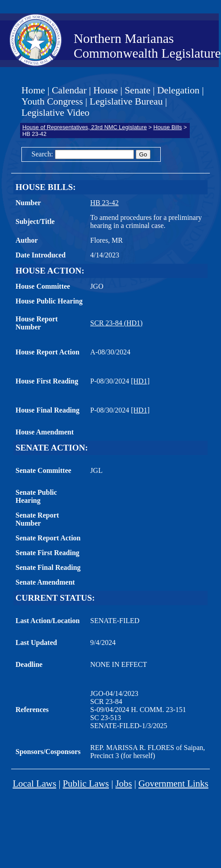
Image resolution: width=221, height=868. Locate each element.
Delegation (178, 90)
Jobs (124, 783)
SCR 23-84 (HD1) (116, 323)
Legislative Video (55, 113)
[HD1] (140, 381)
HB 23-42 (104, 203)
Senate (138, 90)
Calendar (69, 90)
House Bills (167, 127)
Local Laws (34, 783)
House (106, 90)
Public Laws (86, 783)
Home (33, 90)
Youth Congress (52, 101)
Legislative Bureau (126, 101)
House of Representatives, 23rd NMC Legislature (85, 127)
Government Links (173, 783)
